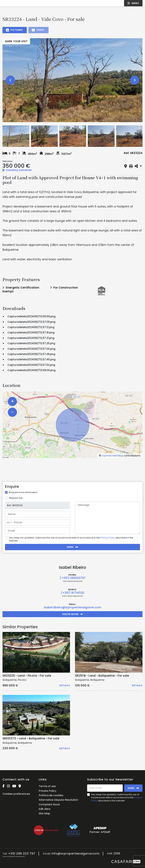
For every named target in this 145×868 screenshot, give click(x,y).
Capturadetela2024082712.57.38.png (31, 354)
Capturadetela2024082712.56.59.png (32, 316)
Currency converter (17, 170)
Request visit (16, 498)
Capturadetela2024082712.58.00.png (32, 370)
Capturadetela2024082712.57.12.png (31, 327)
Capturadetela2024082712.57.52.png (31, 365)
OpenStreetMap (112, 456)
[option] (72, 80)
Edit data (45, 809)
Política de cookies (51, 795)
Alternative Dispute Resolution (58, 800)
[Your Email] (105, 788)
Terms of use (47, 786)
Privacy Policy (108, 538)
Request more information (23, 492)
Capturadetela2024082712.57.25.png (31, 343)
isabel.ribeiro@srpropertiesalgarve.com (73, 607)
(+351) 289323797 (73, 578)
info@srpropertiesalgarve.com (75, 854)
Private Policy (48, 791)
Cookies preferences (16, 794)
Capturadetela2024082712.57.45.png (32, 359)
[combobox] (37, 522)
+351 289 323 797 (22, 854)
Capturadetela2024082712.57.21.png (31, 338)
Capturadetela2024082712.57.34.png (31, 349)
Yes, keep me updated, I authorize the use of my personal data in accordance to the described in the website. (71, 539)
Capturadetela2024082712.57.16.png (31, 332)
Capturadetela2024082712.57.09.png (31, 322)
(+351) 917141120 (72, 593)
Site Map (44, 813)
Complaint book (49, 804)
